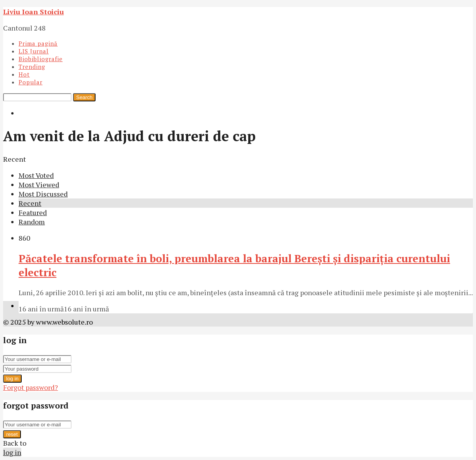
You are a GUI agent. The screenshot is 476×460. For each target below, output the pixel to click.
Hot (24, 74)
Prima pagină (38, 43)
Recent (30, 203)
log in (12, 379)
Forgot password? (31, 387)
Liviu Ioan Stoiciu (33, 12)
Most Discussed (43, 194)
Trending (32, 67)
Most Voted (36, 175)
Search (84, 97)
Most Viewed (39, 185)
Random (32, 222)
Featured (33, 212)
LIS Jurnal (34, 51)
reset (12, 434)
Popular (31, 82)
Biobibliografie (41, 59)
